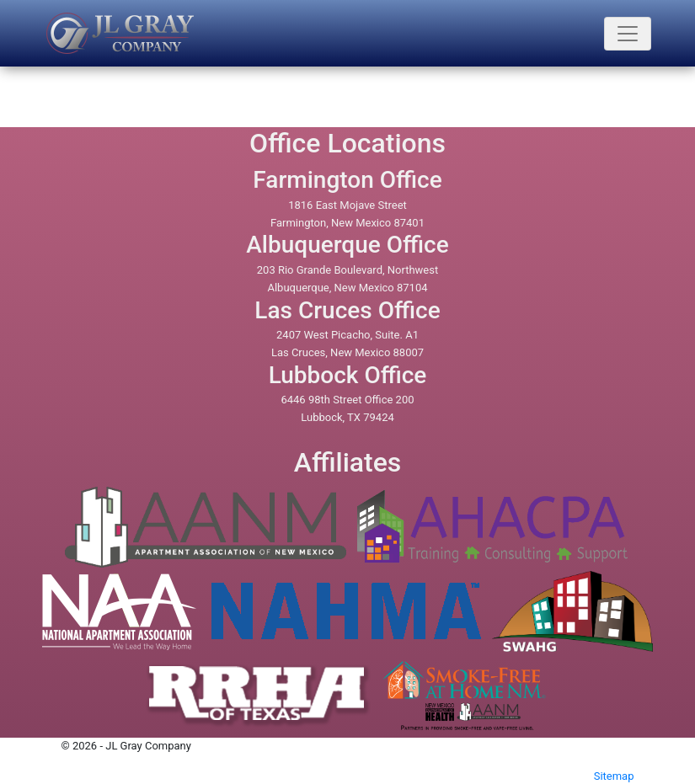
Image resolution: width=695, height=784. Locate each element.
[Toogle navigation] (628, 34)
